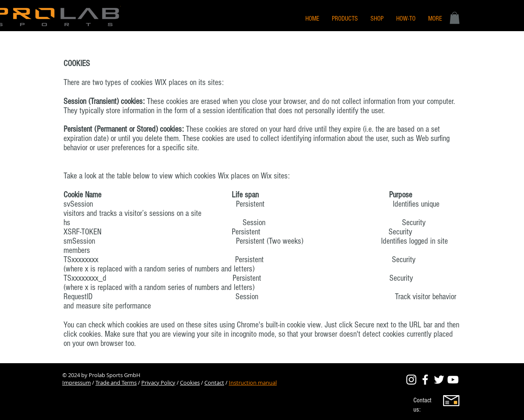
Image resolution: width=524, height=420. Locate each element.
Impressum (77, 383)
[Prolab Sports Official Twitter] (439, 380)
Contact (214, 383)
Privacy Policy (158, 383)
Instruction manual (253, 383)
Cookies (190, 383)
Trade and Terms (116, 383)
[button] (435, 19)
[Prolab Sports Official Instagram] (411, 380)
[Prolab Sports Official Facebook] (425, 380)
